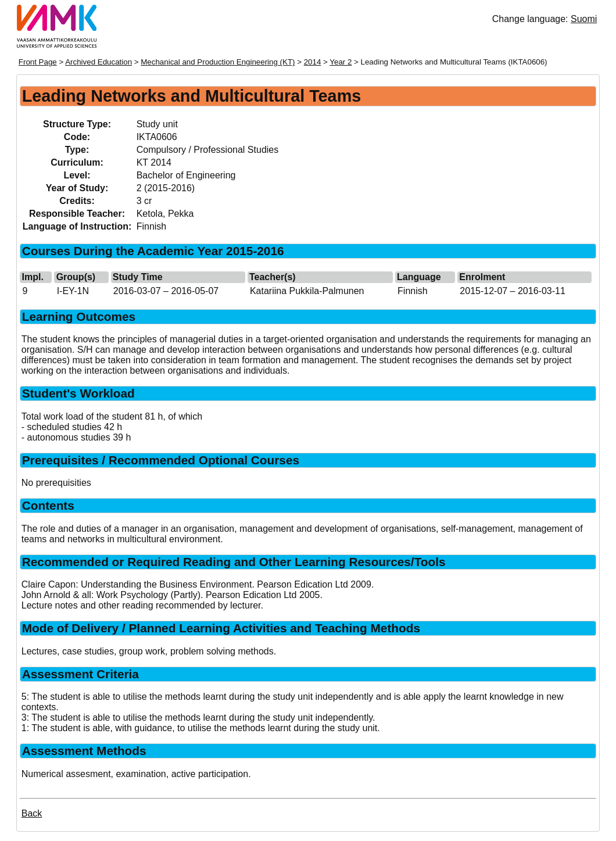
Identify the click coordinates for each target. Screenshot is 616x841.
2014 (313, 62)
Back (32, 813)
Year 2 (341, 62)
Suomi (584, 19)
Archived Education (99, 62)
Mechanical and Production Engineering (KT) (218, 62)
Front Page (38, 62)
